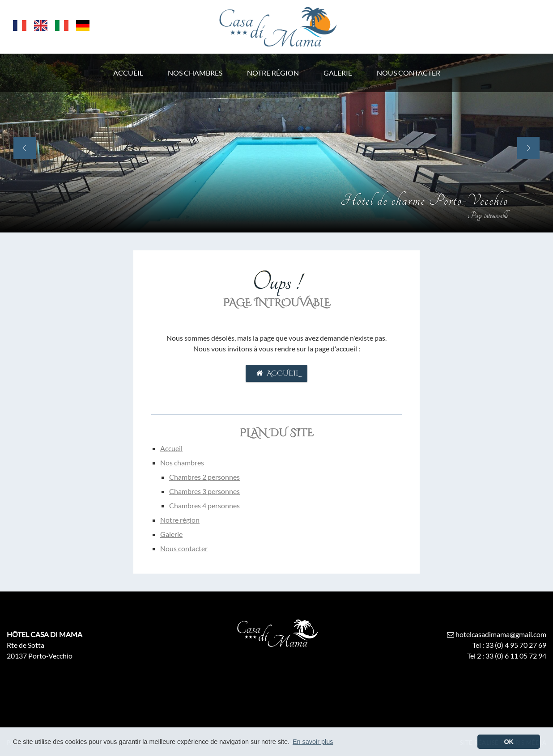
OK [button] (509, 742)
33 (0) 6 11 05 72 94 (516, 656)
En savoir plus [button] (313, 742)
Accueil (276, 373)
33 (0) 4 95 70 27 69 (516, 645)
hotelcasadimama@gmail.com (496, 634)
